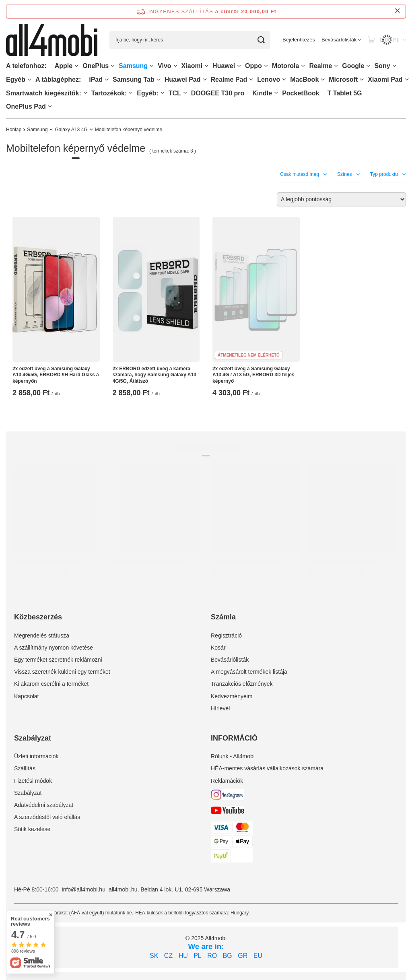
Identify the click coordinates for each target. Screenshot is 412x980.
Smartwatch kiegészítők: (44, 93)
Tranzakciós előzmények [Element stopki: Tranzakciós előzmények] (242, 684)
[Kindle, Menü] (276, 93)
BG (228, 956)
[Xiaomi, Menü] (206, 66)
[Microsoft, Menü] (362, 79)
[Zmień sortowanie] (341, 199)
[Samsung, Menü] (152, 66)
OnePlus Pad (26, 106)
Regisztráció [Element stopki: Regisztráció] (226, 635)
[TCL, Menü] (185, 93)
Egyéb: (147, 93)
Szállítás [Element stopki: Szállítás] (25, 768)
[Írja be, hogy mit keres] (190, 40)
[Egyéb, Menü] (29, 79)
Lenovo (269, 79)
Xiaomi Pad (385, 79)
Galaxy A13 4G (71, 130)
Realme (320, 66)
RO (212, 956)
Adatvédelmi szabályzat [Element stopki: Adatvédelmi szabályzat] (44, 805)
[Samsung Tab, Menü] (159, 79)
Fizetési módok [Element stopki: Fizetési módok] (33, 781)
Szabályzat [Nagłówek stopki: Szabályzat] (33, 738)
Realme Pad (229, 79)
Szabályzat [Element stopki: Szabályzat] (28, 793)
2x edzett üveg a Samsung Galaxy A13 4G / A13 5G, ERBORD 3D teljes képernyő (253, 375)
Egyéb (16, 79)
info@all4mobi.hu (84, 889)
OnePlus (96, 66)
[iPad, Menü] (107, 79)
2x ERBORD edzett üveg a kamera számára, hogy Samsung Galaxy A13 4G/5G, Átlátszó (154, 375)
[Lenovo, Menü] (284, 79)
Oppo (253, 66)
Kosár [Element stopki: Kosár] (218, 648)
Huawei (224, 66)
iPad (96, 79)
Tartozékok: (109, 93)
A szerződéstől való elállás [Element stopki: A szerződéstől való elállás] (47, 817)
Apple (64, 66)
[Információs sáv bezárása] (397, 11)
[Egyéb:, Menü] (163, 93)
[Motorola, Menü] (303, 66)
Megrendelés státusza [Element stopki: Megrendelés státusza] (42, 635)
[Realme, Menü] (336, 66)
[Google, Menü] (368, 66)
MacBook (304, 79)
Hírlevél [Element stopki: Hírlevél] (220, 708)
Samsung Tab (134, 79)
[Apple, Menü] (76, 66)
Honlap (14, 130)
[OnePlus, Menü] (113, 66)
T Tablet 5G (345, 93)
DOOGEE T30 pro (218, 93)
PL (198, 956)
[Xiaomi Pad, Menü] (407, 79)
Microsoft (343, 79)
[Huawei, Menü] (239, 66)
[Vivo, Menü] (175, 66)
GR (243, 956)
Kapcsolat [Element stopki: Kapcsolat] (26, 696)
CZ (168, 956)
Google (353, 66)
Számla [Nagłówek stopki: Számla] (223, 617)
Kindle (262, 93)
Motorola (286, 66)
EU (258, 956)
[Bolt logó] (52, 40)
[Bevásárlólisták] (341, 40)
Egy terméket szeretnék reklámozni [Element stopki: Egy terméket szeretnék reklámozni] (58, 660)
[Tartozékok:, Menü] (131, 93)
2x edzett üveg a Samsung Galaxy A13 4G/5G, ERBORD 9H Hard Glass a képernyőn (56, 375)
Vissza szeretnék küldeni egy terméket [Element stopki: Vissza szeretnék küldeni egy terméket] (62, 672)
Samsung (133, 66)
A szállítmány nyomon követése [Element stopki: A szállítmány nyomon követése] (54, 648)
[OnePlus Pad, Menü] (50, 106)
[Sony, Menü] (394, 66)
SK (154, 956)
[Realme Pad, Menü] (251, 79)
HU (183, 956)
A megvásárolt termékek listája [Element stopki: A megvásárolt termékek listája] (249, 672)
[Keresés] (261, 40)
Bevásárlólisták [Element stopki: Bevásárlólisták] (230, 660)
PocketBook (301, 93)
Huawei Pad (183, 79)
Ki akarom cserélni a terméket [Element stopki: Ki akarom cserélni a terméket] (51, 684)
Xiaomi (192, 66)
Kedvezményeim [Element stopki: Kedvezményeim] (232, 696)
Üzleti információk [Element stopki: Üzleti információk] (36, 756)
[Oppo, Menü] (266, 66)
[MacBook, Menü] (323, 79)
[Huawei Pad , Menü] (205, 79)
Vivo (165, 66)
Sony (382, 66)
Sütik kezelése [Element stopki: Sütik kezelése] (32, 829)
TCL (175, 93)
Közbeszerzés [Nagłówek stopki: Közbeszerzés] (38, 617)
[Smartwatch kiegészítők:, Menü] (85, 93)
